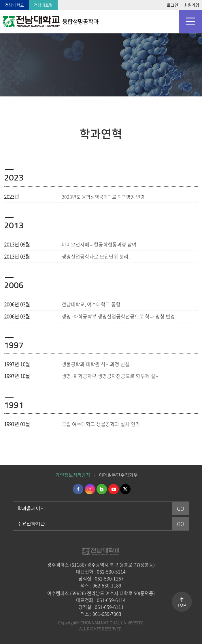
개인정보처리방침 (73, 475)
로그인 (172, 5)
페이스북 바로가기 (78, 489)
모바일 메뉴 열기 (190, 22)
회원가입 (192, 5)
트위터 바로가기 (125, 489)
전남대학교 (15, 5)
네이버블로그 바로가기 (102, 489)
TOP (182, 605)
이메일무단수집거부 (118, 475)
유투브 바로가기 (114, 489)
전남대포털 (43, 5)
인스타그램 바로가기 (90, 489)
